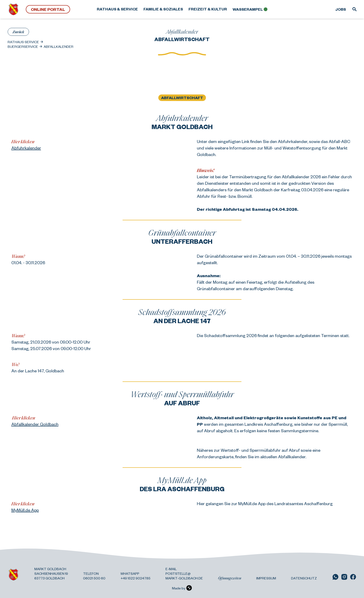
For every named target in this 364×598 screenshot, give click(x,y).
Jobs (341, 9)
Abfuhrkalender (26, 148)
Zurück (18, 32)
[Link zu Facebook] (353, 577)
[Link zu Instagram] (344, 577)
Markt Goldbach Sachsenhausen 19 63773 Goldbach (51, 573)
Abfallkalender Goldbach (35, 424)
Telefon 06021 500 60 (94, 576)
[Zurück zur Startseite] (13, 9)
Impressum (266, 578)
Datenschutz (304, 578)
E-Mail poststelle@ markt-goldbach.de (184, 573)
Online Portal (48, 9)
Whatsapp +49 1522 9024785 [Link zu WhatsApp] (135, 576)
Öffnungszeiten (230, 578)
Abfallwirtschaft (182, 98)
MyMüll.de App (25, 510)
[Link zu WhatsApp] (335, 577)
